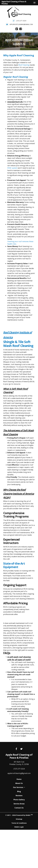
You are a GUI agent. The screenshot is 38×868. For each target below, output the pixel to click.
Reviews (19, 796)
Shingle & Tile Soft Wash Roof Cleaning (18, 344)
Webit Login (19, 827)
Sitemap (19, 819)
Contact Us (19, 808)
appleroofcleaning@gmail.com (21, 24)
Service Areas (19, 804)
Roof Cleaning (24, 65)
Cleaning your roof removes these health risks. (20, 243)
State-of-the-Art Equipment (14, 565)
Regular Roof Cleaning (16, 77)
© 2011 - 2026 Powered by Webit (19, 815)
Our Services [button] (18, 787)
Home (19, 779)
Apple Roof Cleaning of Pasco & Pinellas (14, 3)
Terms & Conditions (19, 823)
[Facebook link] (16, 749)
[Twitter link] (21, 749)
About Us (19, 783)
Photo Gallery (19, 800)
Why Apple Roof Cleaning (19, 55)
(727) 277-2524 (21, 21)
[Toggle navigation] (34, 3)
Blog (19, 791)
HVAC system (12, 168)
